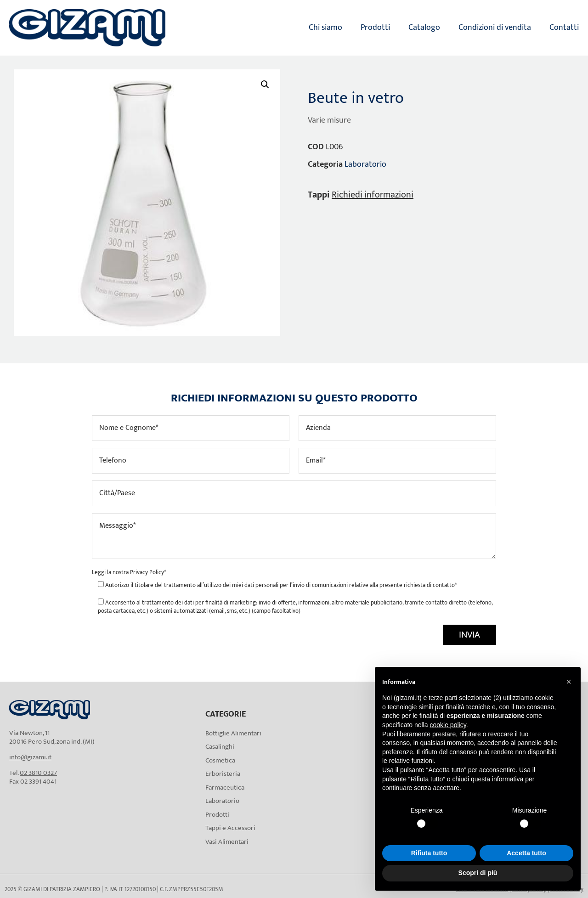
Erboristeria (223, 774)
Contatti (564, 28)
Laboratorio (365, 164)
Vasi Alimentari (227, 842)
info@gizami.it (30, 757)
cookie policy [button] (448, 725)
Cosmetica (220, 760)
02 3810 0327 (38, 773)
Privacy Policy (147, 572)
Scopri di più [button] (478, 873)
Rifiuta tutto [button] (429, 853)
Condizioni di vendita (495, 28)
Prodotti (375, 28)
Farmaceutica (225, 788)
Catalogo (424, 28)
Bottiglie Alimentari (233, 733)
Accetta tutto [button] (526, 853)
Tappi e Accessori (230, 828)
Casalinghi (220, 747)
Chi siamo (325, 28)
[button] (265, 85)
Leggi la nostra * (129, 572)
